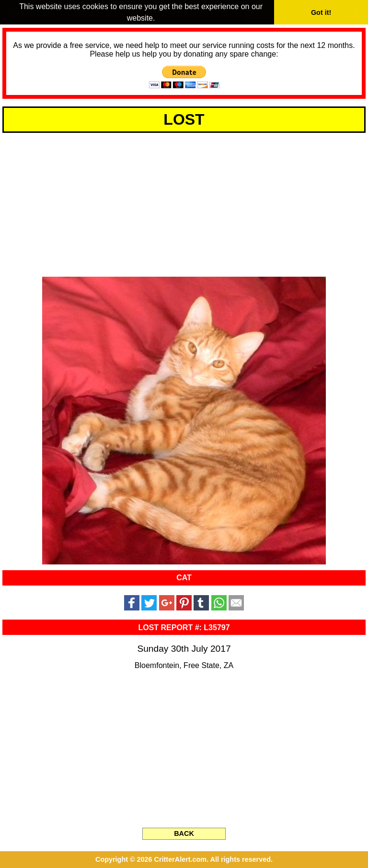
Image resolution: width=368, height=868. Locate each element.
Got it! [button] (321, 12)
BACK (184, 833)
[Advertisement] (184, 203)
